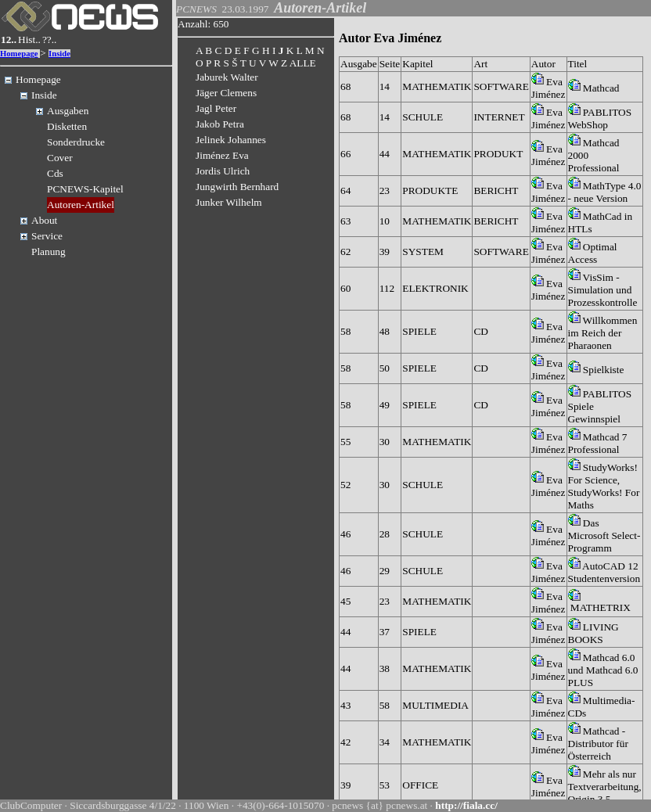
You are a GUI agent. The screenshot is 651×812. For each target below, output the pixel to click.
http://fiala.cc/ (466, 805)
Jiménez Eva (222, 155)
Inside (59, 54)
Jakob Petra (220, 124)
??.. (50, 40)
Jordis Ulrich (223, 171)
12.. (9, 40)
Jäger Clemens (226, 93)
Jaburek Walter (227, 77)
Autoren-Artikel (81, 205)
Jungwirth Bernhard (237, 187)
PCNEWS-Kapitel (85, 189)
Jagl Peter (216, 108)
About (44, 220)
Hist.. (29, 40)
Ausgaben (68, 111)
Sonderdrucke (76, 142)
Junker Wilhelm (229, 202)
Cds (55, 173)
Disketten (67, 126)
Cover (60, 158)
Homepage (19, 54)
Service (47, 236)
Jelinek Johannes (231, 140)
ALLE (303, 63)
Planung (49, 252)
